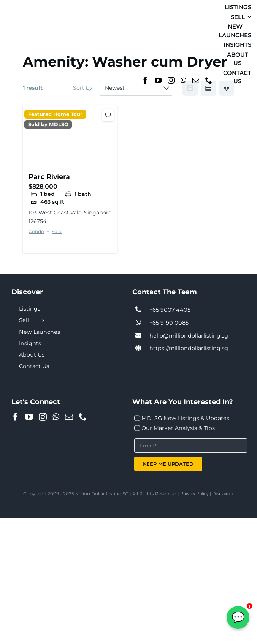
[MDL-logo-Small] (22, 41)
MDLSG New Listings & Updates (185, 418)
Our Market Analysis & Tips (178, 428)
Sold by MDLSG (48, 125)
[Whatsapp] (183, 80)
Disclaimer (223, 494)
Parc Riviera (49, 177)
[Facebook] (145, 80)
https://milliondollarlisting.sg (189, 348)
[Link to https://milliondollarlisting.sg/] (138, 348)
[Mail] (196, 80)
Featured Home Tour (55, 114)
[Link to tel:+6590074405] (138, 310)
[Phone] (209, 80)
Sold (57, 231)
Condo (36, 231)
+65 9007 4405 (170, 310)
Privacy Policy (194, 494)
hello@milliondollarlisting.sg (189, 336)
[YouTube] (158, 80)
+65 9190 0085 (169, 323)
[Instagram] (171, 80)
